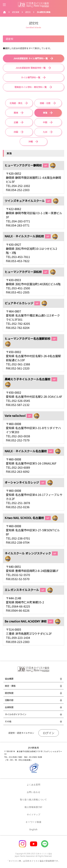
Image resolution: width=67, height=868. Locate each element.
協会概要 (9, 679)
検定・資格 (10, 686)
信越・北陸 (45, 103)
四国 (16, 132)
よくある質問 (34, 785)
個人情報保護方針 (33, 807)
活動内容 (9, 700)
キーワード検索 (33, 822)
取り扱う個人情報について (33, 800)
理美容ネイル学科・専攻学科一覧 (31, 87)
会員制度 (9, 707)
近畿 (16, 122)
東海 (45, 113)
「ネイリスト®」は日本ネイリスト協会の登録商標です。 (33, 861)
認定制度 (9, 693)
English (33, 829)
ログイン (49, 733)
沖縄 (31, 141)
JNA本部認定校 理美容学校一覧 (31, 68)
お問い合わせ (34, 792)
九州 (45, 132)
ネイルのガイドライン (16, 714)
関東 (16, 113)
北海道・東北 (16, 103)
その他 (8, 721)
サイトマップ (34, 814)
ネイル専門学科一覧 (31, 77)
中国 (45, 122)
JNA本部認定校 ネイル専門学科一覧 (31, 58)
